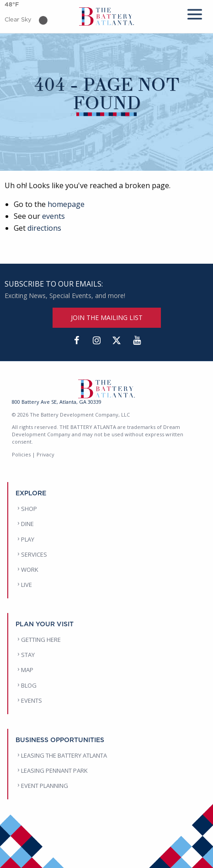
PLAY (28, 539)
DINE (27, 524)
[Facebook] (76, 341)
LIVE (27, 585)
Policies (21, 454)
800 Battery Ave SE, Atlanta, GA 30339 (57, 402)
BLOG (29, 685)
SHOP (29, 509)
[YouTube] (137, 341)
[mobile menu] (195, 13)
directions (44, 228)
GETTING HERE (41, 640)
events (53, 216)
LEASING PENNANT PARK (54, 770)
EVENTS (32, 700)
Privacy (45, 454)
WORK (30, 570)
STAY (28, 655)
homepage (66, 204)
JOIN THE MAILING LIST (107, 317)
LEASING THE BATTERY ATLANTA (64, 755)
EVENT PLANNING (45, 786)
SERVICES (34, 554)
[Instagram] (96, 341)
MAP (27, 670)
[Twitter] (117, 341)
